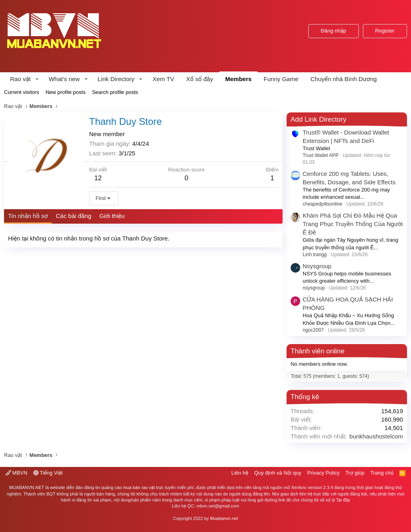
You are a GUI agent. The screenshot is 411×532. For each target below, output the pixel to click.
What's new (64, 79)
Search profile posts (115, 92)
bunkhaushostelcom (376, 436)
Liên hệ (240, 473)
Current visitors (21, 92)
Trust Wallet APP (321, 155)
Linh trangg (315, 255)
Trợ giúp (355, 473)
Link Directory (116, 79)
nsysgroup (314, 288)
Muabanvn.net (224, 518)
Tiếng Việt (48, 473)
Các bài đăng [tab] (73, 216)
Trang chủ (382, 473)
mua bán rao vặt (139, 487)
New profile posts (65, 92)
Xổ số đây (200, 79)
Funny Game (281, 79)
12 (98, 178)
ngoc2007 (313, 330)
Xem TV (163, 79)
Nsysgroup (317, 266)
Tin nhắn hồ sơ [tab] (28, 216)
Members (238, 79)
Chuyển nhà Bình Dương (344, 79)
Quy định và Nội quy (278, 473)
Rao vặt (20, 79)
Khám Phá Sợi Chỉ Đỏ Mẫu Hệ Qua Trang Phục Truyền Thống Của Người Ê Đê (353, 224)
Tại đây (343, 500)
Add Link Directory (318, 119)
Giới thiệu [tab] (112, 216)
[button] (37, 79)
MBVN (16, 473)
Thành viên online (317, 351)
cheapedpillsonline (322, 204)
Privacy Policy (323, 473)
